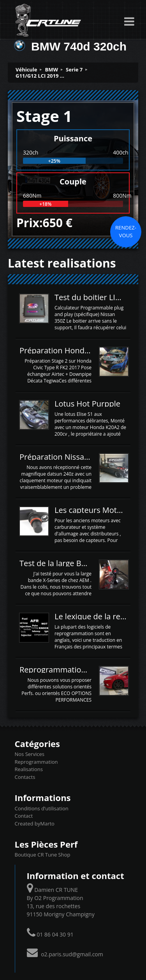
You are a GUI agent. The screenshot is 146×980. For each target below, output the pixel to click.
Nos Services (30, 754)
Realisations (29, 769)
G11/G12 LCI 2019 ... (40, 76)
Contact (24, 816)
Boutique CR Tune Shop (43, 855)
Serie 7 (74, 70)
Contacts (25, 777)
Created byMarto (35, 824)
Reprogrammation (36, 762)
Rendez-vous (126, 231)
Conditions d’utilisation (42, 808)
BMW (52, 70)
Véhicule (26, 70)
